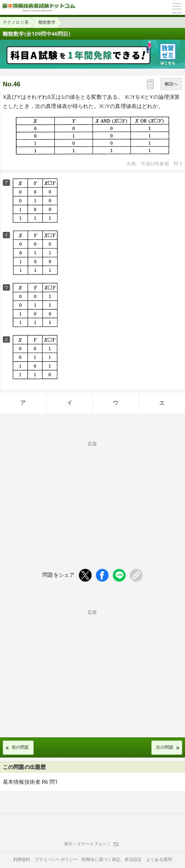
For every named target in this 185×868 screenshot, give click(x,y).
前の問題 (20, 747)
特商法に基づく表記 (101, 860)
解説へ (171, 84)
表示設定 (133, 860)
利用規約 (22, 860)
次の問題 (165, 747)
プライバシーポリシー (56, 860)
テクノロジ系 (16, 22)
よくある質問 (159, 860)
